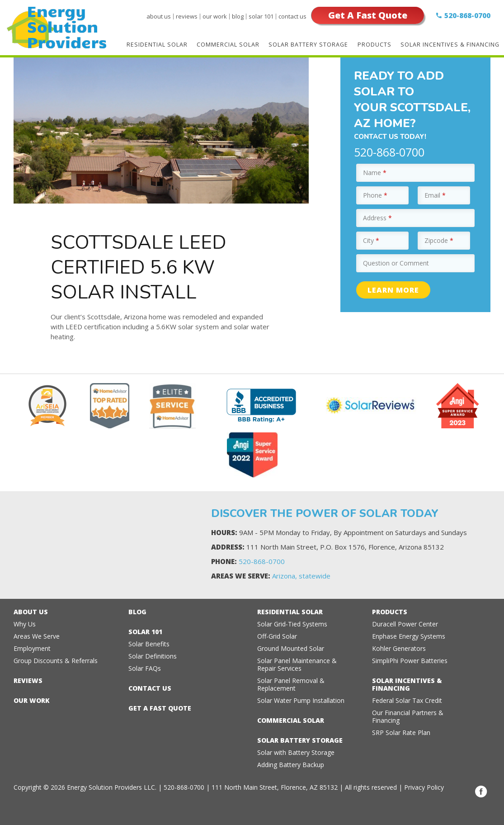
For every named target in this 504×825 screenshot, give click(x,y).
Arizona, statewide (301, 576)
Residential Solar (158, 45)
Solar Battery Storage (309, 45)
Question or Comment (396, 263)
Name (375, 173)
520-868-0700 (467, 15)
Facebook (481, 792)
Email (435, 195)
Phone (375, 195)
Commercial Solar (229, 45)
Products (375, 45)
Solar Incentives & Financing (450, 45)
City (371, 240)
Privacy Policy (424, 787)
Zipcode (439, 240)
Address (377, 218)
